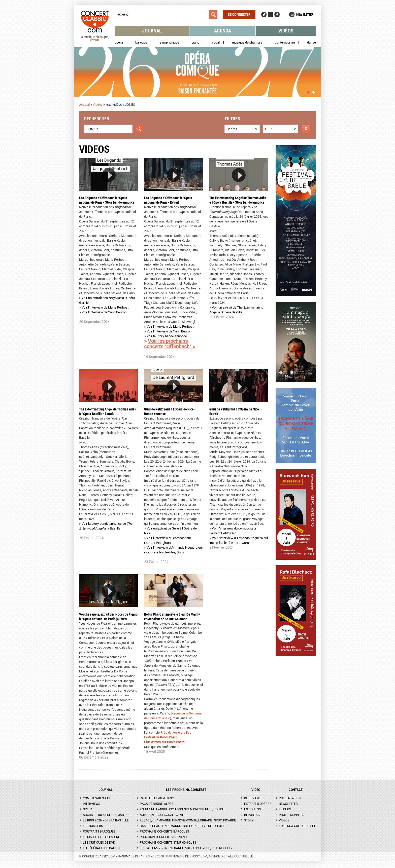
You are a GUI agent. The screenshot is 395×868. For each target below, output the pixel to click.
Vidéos (286, 31)
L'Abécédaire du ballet (102, 848)
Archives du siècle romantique (108, 815)
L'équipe (285, 809)
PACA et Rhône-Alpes (157, 804)
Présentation (290, 798)
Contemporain (285, 42)
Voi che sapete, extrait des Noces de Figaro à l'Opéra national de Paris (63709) (108, 616)
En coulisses (254, 809)
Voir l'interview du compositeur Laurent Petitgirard (168, 540)
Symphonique (169, 42)
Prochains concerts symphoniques (168, 842)
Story (249, 820)
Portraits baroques (99, 831)
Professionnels (291, 815)
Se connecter (239, 14)
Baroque (141, 42)
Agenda (223, 31)
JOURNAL (106, 790)
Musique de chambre (247, 42)
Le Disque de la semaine (101, 837)
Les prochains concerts (186, 790)
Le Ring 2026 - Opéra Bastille (106, 820)
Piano (195, 42)
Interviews (91, 804)
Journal (152, 31)
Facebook (277, 15)
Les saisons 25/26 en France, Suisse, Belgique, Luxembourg (186, 848)
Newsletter (305, 14)
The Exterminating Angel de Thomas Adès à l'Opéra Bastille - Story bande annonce (238, 200)
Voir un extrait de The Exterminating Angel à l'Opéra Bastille (236, 310)
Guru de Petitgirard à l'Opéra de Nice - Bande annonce (170, 411)
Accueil (84, 104)
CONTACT (296, 790)
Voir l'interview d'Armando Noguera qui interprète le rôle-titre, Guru (173, 550)
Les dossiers (93, 826)
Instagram (271, 15)
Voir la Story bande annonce (167, 336)
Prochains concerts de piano (163, 837)
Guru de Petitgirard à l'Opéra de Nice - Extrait (235, 411)
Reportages (254, 815)
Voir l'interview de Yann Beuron (104, 312)
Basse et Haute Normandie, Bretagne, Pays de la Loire (183, 826)
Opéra (119, 42)
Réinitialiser (306, 129)
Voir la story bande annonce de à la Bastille (106, 526)
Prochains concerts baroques (164, 831)
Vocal (216, 42)
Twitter (264, 15)
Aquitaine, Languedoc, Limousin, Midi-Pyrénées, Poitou (182, 809)
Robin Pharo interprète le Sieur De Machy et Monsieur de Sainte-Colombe (172, 616)
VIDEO (256, 790)
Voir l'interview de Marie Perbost (105, 307)
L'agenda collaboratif (297, 826)
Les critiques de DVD (99, 842)
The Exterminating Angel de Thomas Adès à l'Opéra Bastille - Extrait (107, 411)
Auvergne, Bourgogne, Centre (163, 815)
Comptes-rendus (96, 798)
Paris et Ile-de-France (158, 798)
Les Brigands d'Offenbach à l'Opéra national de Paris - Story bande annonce (107, 200)
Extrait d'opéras (258, 804)
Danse (311, 42)
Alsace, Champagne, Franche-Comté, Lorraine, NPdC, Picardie (188, 820)
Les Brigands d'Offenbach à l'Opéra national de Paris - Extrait (168, 200)
